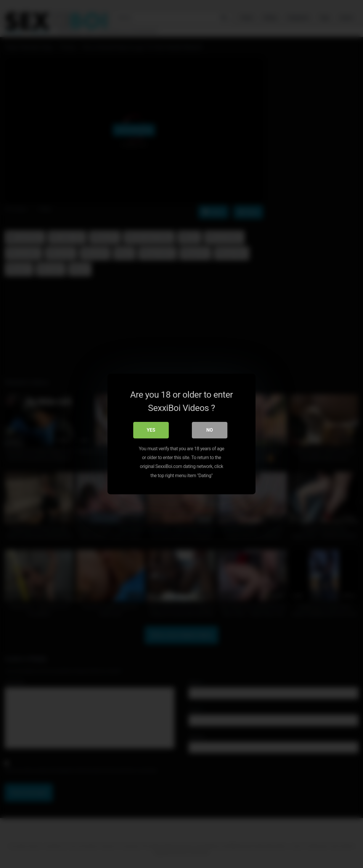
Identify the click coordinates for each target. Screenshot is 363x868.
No (210, 430)
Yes (151, 430)
